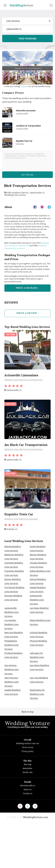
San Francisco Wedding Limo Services (12, 683)
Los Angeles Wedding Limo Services (12, 625)
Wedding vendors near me (28, 744)
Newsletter (27, 769)
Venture (21, 5)
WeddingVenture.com (35, 818)
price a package (27, 288)
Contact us (28, 794)
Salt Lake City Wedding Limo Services (37, 658)
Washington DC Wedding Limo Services (37, 695)
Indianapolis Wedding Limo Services (37, 601)
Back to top (28, 713)
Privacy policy (28, 752)
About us (28, 790)
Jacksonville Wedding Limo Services (12, 613)
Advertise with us (28, 786)
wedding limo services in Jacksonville (27, 244)
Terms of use (28, 748)
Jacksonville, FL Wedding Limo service (25, 194)
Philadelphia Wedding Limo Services (12, 646)
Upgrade (25, 86)
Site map (28, 765)
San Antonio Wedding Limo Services (12, 670)
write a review (27, 314)
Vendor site (27, 773)
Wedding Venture (28, 724)
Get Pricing (27, 175)
